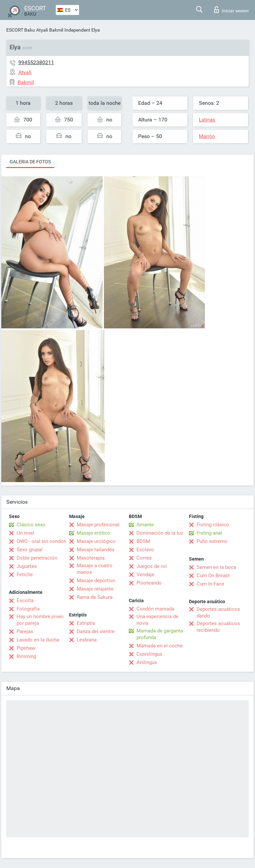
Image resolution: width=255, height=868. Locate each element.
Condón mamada (155, 609)
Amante (145, 525)
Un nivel (25, 533)
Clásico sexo (31, 525)
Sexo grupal (30, 550)
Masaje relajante (95, 589)
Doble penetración (37, 558)
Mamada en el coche (160, 646)
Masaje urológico (96, 541)
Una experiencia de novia (157, 620)
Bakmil (56, 30)
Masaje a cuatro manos (95, 569)
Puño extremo (212, 541)
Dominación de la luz (160, 533)
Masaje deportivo (96, 581)
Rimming (26, 656)
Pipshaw (26, 648)
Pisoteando (149, 583)
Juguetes (27, 566)
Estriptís (86, 623)
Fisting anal (209, 533)
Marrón (207, 136)
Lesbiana (87, 640)
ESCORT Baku (21, 30)
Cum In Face (210, 584)
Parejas (25, 631)
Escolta (25, 601)
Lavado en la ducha (38, 640)
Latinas (207, 120)
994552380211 (36, 62)
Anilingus (147, 662)
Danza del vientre (96, 631)
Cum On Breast (213, 576)
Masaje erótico (93, 533)
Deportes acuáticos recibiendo (218, 627)
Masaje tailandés (96, 550)
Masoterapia (91, 558)
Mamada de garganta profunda (160, 634)
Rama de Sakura (95, 597)
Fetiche (25, 575)
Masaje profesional (98, 525)
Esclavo (145, 550)
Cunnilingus (149, 654)
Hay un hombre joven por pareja (40, 620)
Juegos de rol (152, 566)
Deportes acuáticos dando (218, 612)
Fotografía (28, 609)
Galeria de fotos (30, 162)
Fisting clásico (213, 525)
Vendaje (145, 575)
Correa (144, 558)
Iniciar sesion (231, 10)
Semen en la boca (216, 567)
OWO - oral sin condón (41, 541)
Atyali (42, 30)
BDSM (143, 541)
